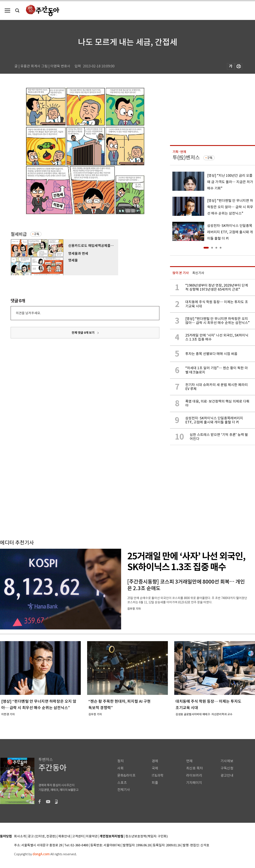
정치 (120, 761)
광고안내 (227, 775)
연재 (189, 761)
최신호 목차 (195, 768)
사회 (120, 768)
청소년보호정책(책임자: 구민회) (147, 836)
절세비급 (19, 234)
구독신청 (227, 768)
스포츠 (122, 783)
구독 (37, 234)
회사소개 (20, 836)
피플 (155, 783)
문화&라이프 (126, 775)
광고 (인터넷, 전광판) (42, 836)
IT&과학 (158, 775)
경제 (155, 761)
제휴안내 (64, 836)
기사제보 (227, 761)
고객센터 (78, 836)
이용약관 (92, 836)
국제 (155, 768)
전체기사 (124, 790)
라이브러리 (194, 775)
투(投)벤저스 (186, 158)
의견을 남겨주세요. (28, 313)
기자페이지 (194, 783)
